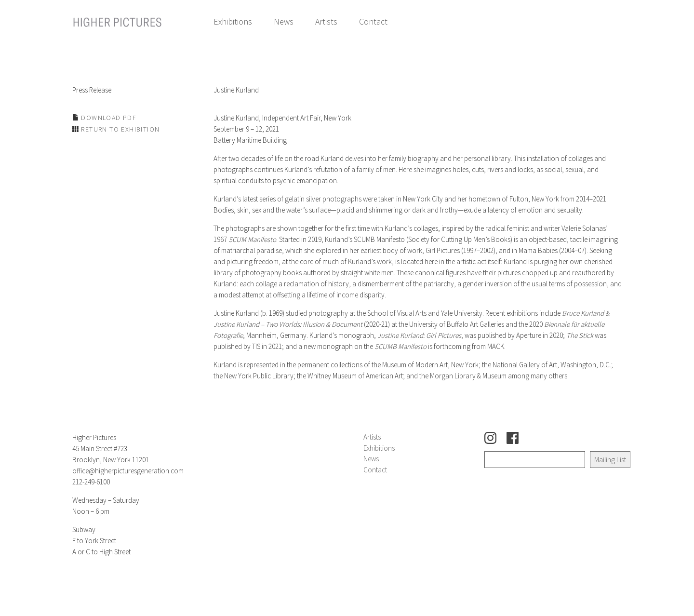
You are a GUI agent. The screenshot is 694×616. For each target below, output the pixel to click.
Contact (373, 21)
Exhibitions (233, 21)
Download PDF (108, 118)
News (284, 21)
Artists (326, 21)
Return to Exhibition (119, 129)
